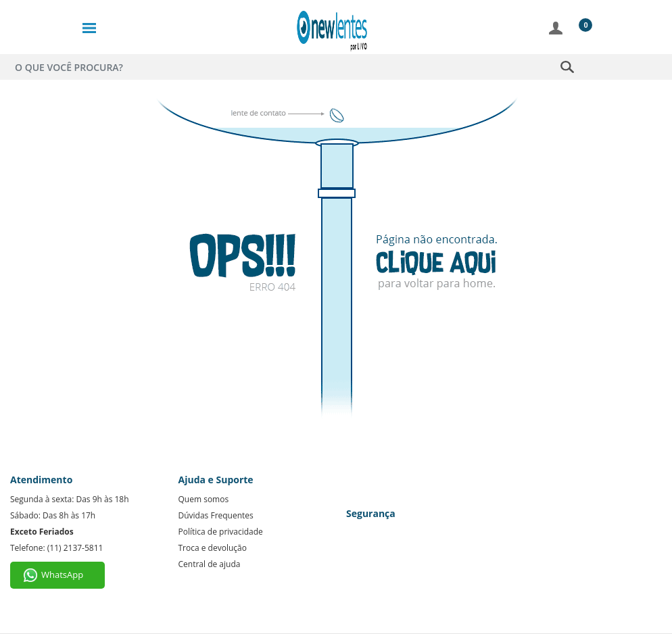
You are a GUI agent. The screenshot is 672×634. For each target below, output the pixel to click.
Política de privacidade (221, 532)
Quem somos (204, 499)
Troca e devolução (213, 548)
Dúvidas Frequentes (216, 515)
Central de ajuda (210, 564)
